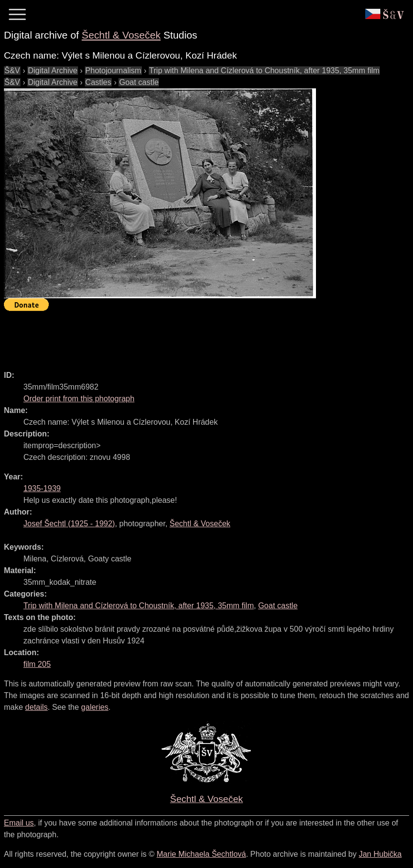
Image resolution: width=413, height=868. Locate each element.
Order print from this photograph (79, 399)
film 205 (37, 664)
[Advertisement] (181, 336)
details (37, 707)
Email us (19, 823)
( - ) (69, 524)
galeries (95, 707)
